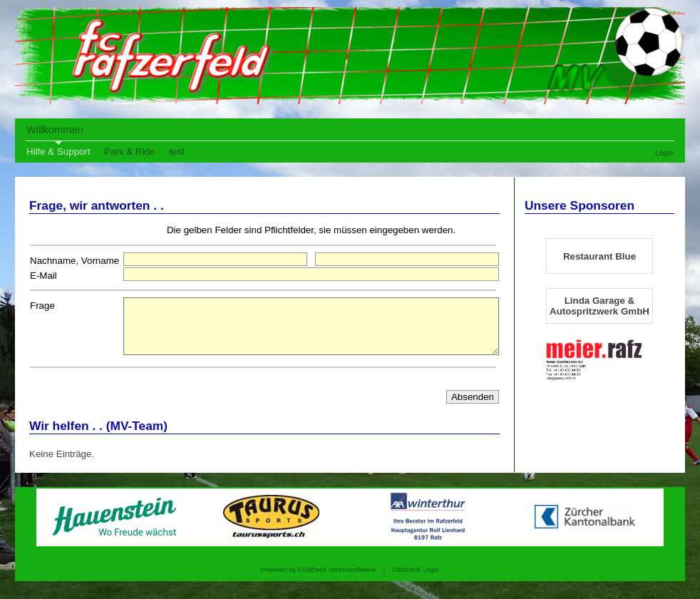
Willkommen (55, 130)
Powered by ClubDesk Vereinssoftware (318, 580)
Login (664, 153)
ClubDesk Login (416, 580)
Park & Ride (129, 152)
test (176, 152)
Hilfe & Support (58, 152)
